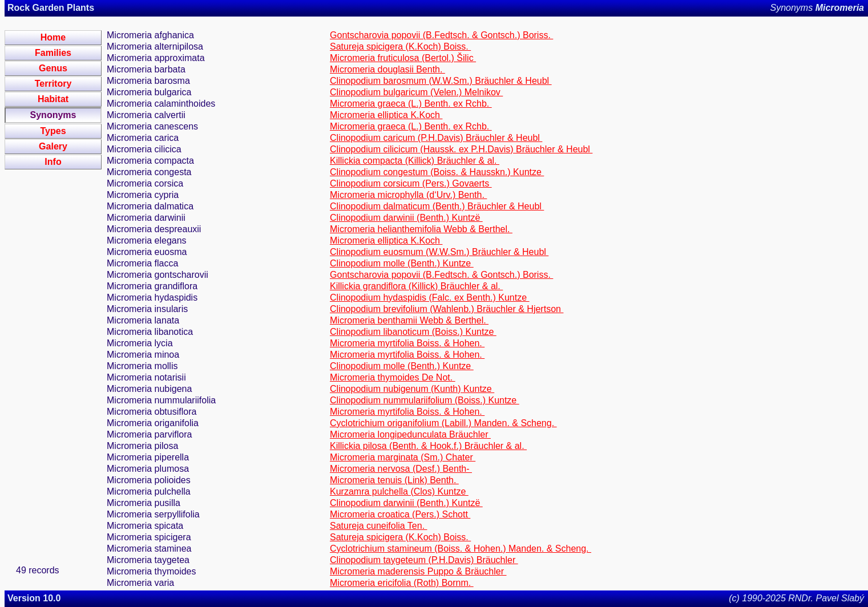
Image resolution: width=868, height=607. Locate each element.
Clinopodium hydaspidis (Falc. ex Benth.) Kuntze (430, 298)
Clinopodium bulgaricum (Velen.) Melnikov (416, 92)
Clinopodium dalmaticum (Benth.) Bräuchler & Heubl (437, 206)
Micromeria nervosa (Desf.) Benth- (401, 469)
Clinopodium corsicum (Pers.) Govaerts (411, 183)
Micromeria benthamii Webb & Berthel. (409, 320)
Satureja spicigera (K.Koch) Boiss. (400, 46)
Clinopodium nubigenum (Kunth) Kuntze (412, 389)
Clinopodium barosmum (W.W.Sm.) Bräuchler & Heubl (441, 81)
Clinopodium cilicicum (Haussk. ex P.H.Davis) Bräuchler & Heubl (461, 149)
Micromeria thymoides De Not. (393, 377)
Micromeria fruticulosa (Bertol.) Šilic (403, 58)
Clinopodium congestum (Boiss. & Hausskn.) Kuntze (437, 172)
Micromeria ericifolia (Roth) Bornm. (402, 583)
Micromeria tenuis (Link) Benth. (394, 480)
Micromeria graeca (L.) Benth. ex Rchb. (411, 104)
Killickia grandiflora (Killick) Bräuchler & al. (416, 286)
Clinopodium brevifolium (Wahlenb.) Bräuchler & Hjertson (447, 309)
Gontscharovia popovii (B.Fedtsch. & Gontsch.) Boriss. (441, 35)
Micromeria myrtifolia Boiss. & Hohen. (407, 343)
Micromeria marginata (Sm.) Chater (403, 457)
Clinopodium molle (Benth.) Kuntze (402, 263)
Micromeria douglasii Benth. (387, 69)
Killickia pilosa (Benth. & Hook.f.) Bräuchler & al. (428, 446)
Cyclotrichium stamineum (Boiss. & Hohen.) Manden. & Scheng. (461, 549)
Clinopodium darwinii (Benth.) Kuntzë (406, 218)
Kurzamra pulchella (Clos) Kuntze (399, 491)
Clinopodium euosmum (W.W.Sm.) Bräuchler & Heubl (439, 252)
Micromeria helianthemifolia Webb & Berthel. (421, 229)
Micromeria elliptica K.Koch (386, 115)
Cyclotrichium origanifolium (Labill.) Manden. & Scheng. (443, 423)
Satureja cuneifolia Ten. (378, 526)
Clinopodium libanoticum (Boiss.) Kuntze (413, 332)
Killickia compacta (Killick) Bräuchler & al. (415, 161)
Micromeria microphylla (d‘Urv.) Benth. (408, 195)
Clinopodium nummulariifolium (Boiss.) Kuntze (425, 400)
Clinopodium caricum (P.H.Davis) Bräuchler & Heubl (436, 138)
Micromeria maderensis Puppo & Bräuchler (418, 571)
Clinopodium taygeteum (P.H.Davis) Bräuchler (424, 560)
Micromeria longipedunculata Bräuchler (410, 434)
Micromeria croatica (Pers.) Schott (400, 514)
